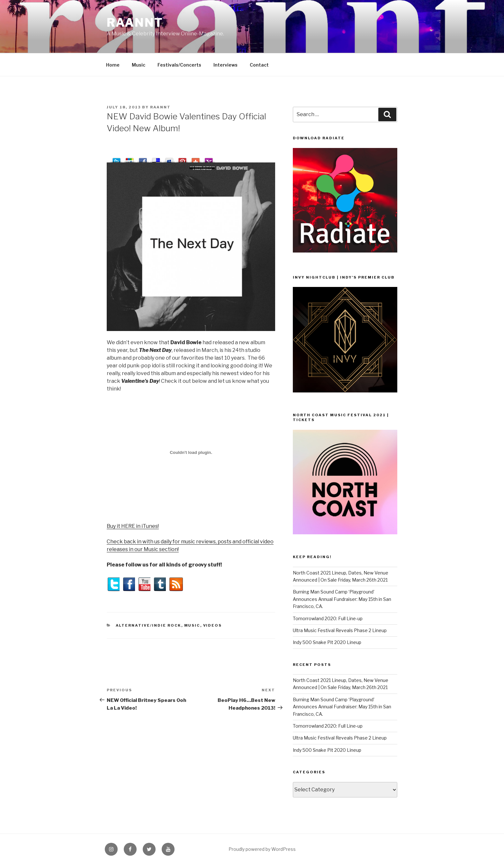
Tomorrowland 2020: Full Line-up (328, 618)
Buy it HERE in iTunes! (133, 526)
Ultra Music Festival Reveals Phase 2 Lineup (340, 630)
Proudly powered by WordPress (262, 849)
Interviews (225, 65)
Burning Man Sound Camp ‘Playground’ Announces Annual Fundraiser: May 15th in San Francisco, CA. (342, 599)
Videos (213, 625)
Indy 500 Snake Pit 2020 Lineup (327, 642)
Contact (259, 65)
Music (139, 65)
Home (113, 65)
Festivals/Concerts (179, 65)
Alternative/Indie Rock (148, 625)
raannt (135, 23)
